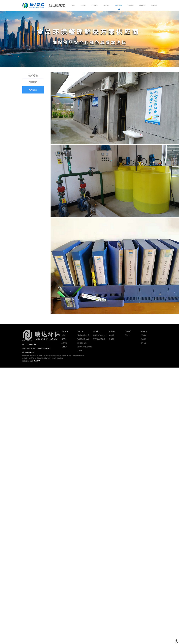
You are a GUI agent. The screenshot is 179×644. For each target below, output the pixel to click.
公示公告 (143, 343)
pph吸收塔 (38, 358)
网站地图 (25, 361)
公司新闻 (143, 335)
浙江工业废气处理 (46, 358)
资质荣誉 (64, 339)
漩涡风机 (32, 358)
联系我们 (154, 5)
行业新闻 (143, 339)
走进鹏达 (83, 5)
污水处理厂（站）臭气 (100, 335)
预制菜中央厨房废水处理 (85, 347)
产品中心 (131, 5)
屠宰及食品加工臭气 (99, 339)
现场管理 (32, 90)
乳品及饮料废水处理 (83, 339)
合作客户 (64, 347)
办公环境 (64, 343)
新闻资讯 (142, 5)
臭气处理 (107, 5)
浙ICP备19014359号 (65, 356)
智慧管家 (32, 82)
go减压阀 (54, 358)
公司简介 (64, 335)
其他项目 (80, 351)
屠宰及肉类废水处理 (83, 335)
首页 (73, 5)
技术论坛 (119, 6)
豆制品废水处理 (82, 343)
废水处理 (95, 5)
